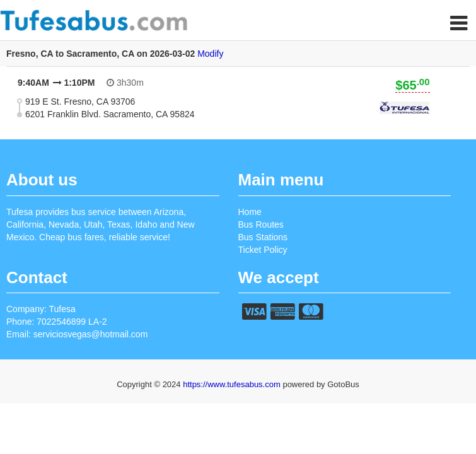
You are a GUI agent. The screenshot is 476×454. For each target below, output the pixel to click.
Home (250, 212)
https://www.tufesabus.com (233, 384)
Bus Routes (261, 224)
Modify (210, 54)
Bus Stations (263, 237)
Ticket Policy (263, 250)
